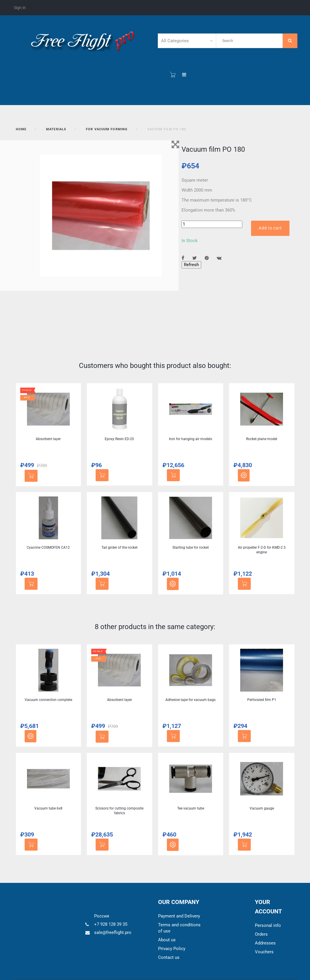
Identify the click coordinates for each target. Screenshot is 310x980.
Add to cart (270, 228)
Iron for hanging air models (190, 439)
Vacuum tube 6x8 (48, 808)
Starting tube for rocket (191, 548)
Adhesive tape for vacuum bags (190, 700)
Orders (261, 934)
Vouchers (264, 952)
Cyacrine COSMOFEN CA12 (48, 548)
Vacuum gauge (262, 808)
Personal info (268, 925)
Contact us (169, 957)
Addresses (265, 943)
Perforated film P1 (262, 700)
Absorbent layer (48, 439)
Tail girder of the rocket (120, 548)
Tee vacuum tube (191, 808)
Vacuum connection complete (48, 700)
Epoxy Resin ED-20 (119, 439)
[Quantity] (212, 224)
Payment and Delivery (179, 916)
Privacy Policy (172, 949)
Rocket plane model (262, 439)
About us (167, 940)
